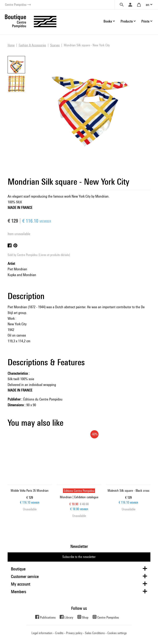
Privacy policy (74, 633)
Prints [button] (145, 21)
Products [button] (127, 21)
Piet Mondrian (17, 269)
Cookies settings (117, 633)
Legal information (42, 633)
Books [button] (108, 21)
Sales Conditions (95, 633)
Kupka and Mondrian (22, 275)
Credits (59, 633)
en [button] (148, 5)
